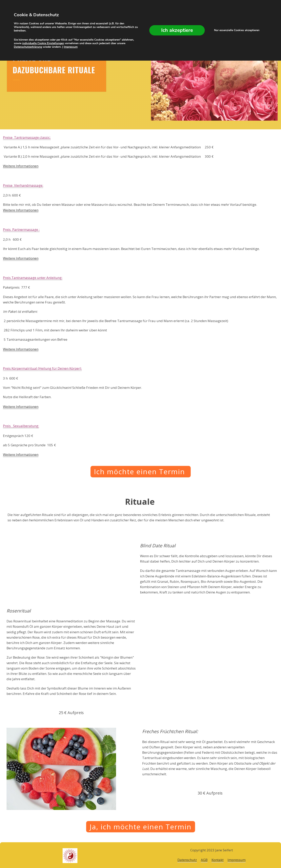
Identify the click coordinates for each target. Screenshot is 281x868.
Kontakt (218, 860)
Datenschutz (187, 860)
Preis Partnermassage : (21, 229)
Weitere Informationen (21, 166)
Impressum (237, 860)
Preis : (42, 369)
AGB (204, 860)
